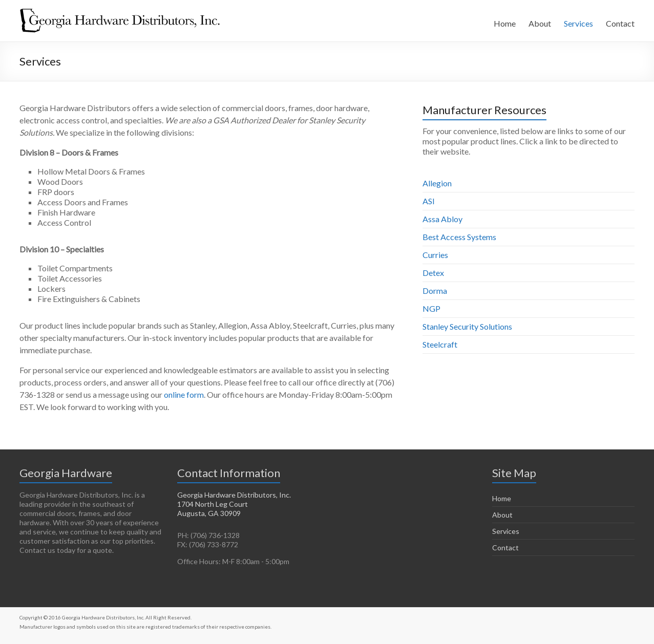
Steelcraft (440, 344)
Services (578, 23)
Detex (433, 273)
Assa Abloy (442, 219)
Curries (435, 255)
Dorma (435, 291)
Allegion (437, 183)
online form (184, 394)
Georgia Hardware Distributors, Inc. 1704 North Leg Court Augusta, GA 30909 (234, 504)
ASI (429, 201)
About (540, 23)
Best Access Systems (459, 237)
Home (505, 23)
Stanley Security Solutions (467, 326)
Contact (620, 23)
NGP (431, 308)
